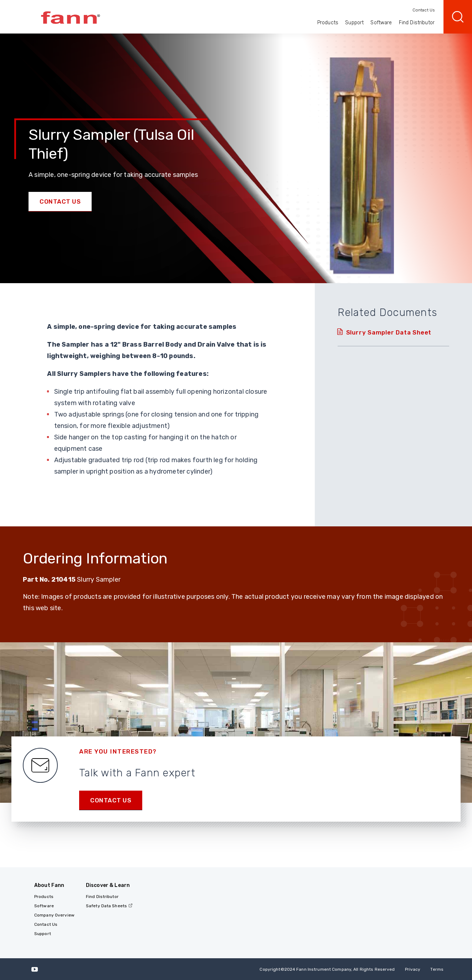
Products (328, 23)
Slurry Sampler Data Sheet (389, 332)
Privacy (413, 969)
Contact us (111, 800)
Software (381, 23)
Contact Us (424, 10)
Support (354, 23)
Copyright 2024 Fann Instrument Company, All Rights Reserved (327, 969)
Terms (437, 969)
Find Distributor (417, 23)
